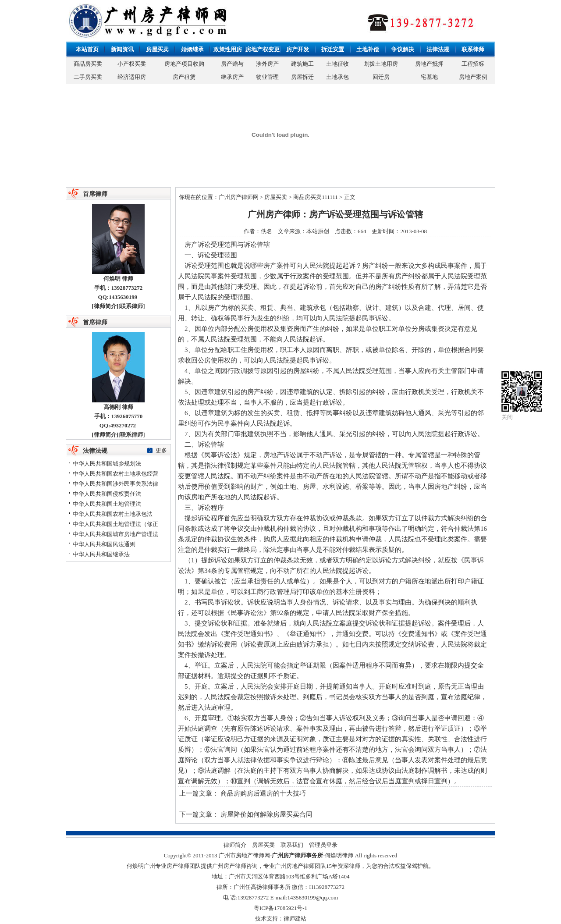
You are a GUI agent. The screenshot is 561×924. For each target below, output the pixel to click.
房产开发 (298, 49)
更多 (161, 450)
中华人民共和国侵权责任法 (107, 494)
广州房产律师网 (239, 197)
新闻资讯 (122, 49)
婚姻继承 (192, 49)
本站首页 (87, 49)
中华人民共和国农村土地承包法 (113, 514)
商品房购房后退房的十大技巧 (263, 793)
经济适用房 (132, 77)
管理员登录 (323, 845)
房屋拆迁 (302, 77)
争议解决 (403, 49)
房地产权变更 (263, 49)
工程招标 (473, 64)
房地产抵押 (429, 64)
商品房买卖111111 (316, 197)
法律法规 (438, 49)
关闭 (507, 417)
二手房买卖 (88, 77)
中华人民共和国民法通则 (104, 544)
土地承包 (337, 77)
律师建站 (295, 919)
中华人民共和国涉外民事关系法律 (115, 484)
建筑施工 (302, 64)
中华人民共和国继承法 (101, 554)
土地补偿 (368, 49)
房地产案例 (473, 77)
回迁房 (381, 77)
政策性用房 (228, 49)
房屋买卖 (157, 49)
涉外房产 (267, 64)
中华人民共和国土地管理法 (107, 504)
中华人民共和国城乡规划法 (107, 464)
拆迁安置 (333, 49)
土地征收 (337, 64)
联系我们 (292, 845)
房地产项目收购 (184, 64)
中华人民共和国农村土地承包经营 (115, 474)
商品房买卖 (88, 64)
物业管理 (267, 77)
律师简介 (105, 306)
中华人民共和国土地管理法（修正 (115, 524)
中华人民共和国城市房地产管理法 (115, 534)
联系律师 (473, 49)
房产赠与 (232, 64)
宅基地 (429, 77)
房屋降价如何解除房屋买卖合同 (266, 814)
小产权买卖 (132, 64)
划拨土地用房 (381, 64)
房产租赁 (184, 77)
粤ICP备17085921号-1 (280, 908)
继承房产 (232, 77)
